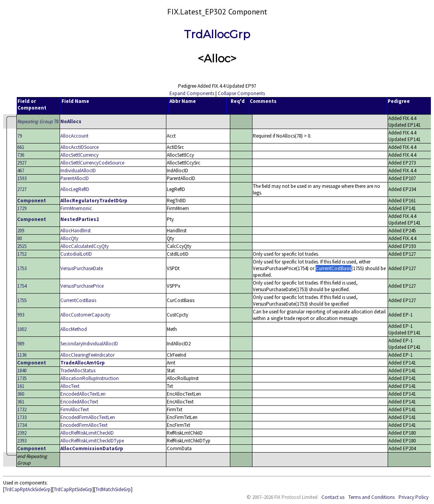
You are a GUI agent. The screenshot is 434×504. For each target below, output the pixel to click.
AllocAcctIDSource (79, 147)
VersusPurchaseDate (82, 268)
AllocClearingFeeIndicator (87, 355)
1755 (22, 300)
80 (19, 238)
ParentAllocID (75, 178)
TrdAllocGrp (217, 34)
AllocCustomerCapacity (85, 315)
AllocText (70, 386)
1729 (22, 208)
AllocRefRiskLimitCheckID (87, 433)
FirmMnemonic (76, 208)
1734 (22, 425)
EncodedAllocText (79, 402)
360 (21, 394)
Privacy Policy (414, 497)
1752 (22, 254)
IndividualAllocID (78, 171)
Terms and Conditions (371, 497)
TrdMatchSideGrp (113, 489)
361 (21, 402)
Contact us (333, 497)
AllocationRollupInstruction (90, 378)
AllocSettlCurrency (79, 155)
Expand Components (192, 93)
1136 (22, 355)
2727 (22, 189)
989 (21, 344)
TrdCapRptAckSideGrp (28, 489)
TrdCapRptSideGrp (73, 489)
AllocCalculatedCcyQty (85, 246)
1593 (22, 178)
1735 (22, 378)
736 (21, 155)
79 (19, 136)
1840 (22, 370)
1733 (22, 417)
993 (21, 315)
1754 (22, 286)
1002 (22, 329)
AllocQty (69, 238)
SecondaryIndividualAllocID (89, 344)
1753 (22, 268)
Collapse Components (241, 93)
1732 (22, 409)
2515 (22, 246)
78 (38, 121)
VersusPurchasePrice (82, 286)
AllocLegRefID (75, 189)
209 (21, 231)
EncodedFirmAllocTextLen (88, 417)
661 (21, 147)
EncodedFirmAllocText (84, 425)
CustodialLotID (76, 254)
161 (21, 386)
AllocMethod (74, 329)
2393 (22, 441)
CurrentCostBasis (78, 300)
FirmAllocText (75, 409)
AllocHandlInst (76, 231)
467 (21, 171)
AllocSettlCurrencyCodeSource (92, 163)
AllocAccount (74, 136)
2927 (22, 163)
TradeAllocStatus (78, 370)
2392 (22, 433)
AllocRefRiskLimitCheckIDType (92, 441)
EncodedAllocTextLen (83, 394)
